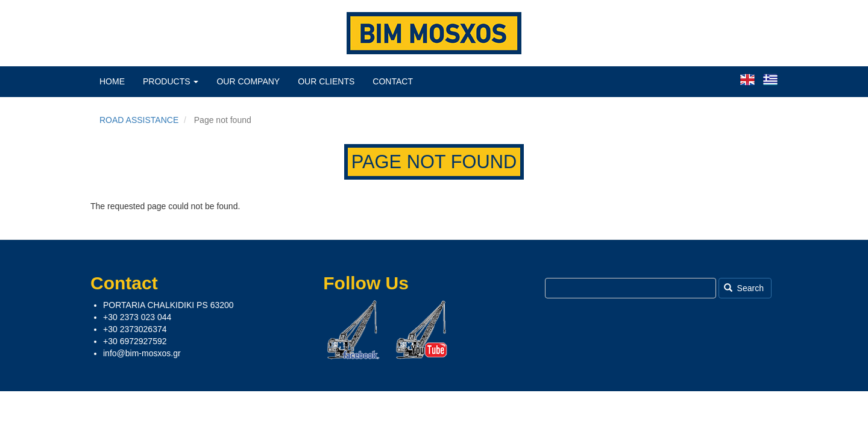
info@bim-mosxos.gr (142, 353)
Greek (770, 80)
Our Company (248, 81)
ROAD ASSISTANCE (139, 120)
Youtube (422, 330)
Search (744, 288)
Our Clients (326, 81)
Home (112, 81)
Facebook (353, 330)
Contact (393, 81)
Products (171, 81)
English (747, 80)
